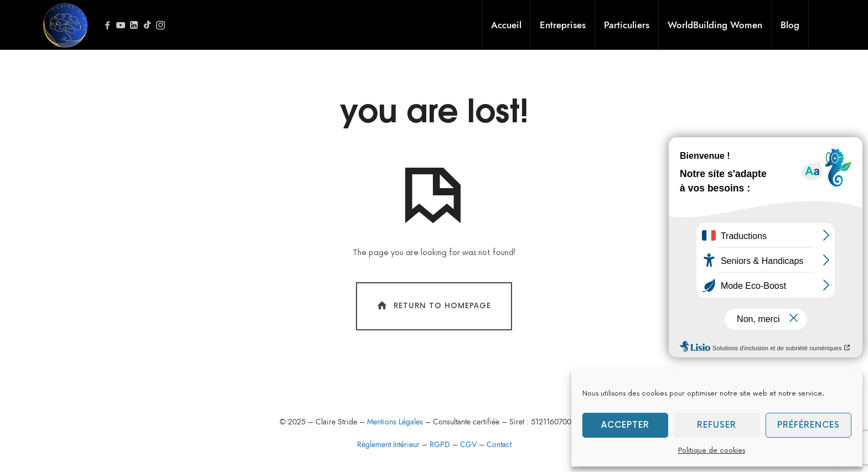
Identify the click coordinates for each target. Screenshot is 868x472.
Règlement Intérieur (388, 445)
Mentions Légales (396, 422)
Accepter (625, 425)
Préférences (808, 425)
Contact (499, 445)
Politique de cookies (712, 451)
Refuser (717, 425)
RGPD (440, 445)
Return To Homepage (433, 306)
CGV (468, 445)
